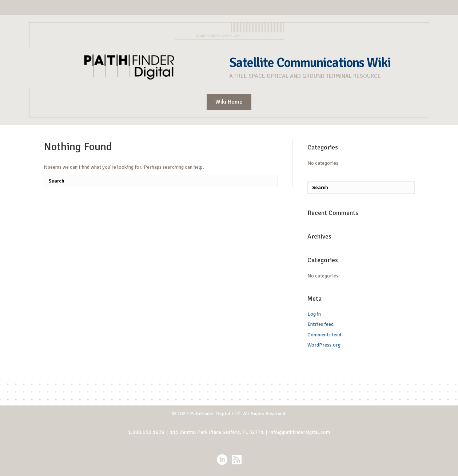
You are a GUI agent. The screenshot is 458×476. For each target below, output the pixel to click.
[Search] (161, 181)
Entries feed (320, 324)
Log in (314, 314)
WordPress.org (324, 345)
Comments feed (324, 335)
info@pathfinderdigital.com (300, 432)
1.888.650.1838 (146, 432)
